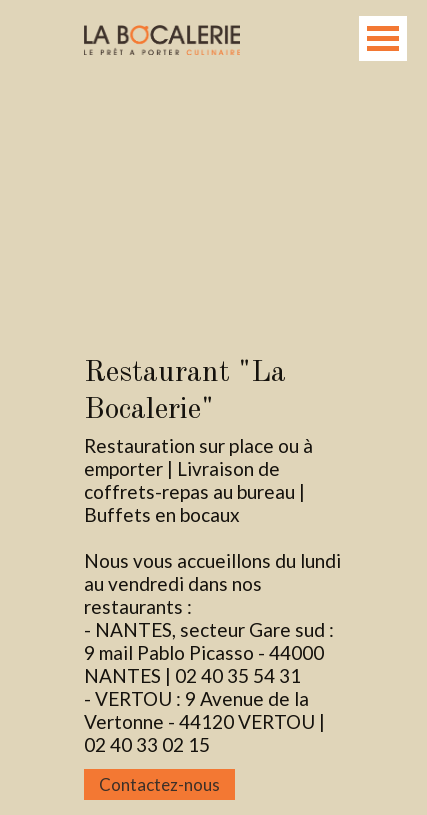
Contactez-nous (159, 784)
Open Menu (383, 38)
